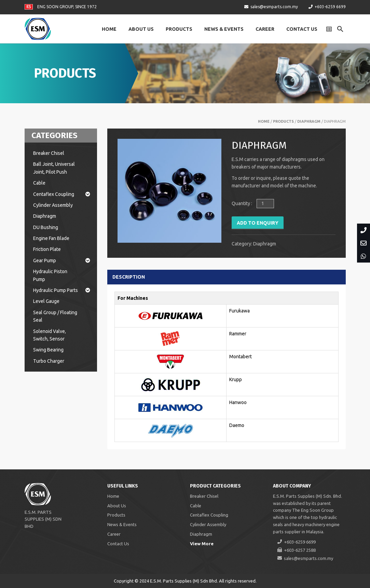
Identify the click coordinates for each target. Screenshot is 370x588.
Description (129, 277)
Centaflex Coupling (62, 194)
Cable (39, 183)
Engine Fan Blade (51, 238)
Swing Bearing (48, 350)
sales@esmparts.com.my (274, 7)
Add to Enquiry (258, 223)
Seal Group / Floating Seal (55, 316)
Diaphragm (309, 121)
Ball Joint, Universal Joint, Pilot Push (54, 168)
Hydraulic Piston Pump (50, 275)
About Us (141, 29)
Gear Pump (62, 260)
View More (202, 544)
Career (265, 29)
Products (179, 29)
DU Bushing (46, 227)
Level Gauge (46, 301)
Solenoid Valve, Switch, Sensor (50, 335)
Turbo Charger (49, 361)
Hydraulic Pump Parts (62, 290)
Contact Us (302, 29)
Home (109, 29)
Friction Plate (47, 249)
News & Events (224, 29)
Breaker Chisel (49, 153)
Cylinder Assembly (53, 205)
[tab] (133, 277)
